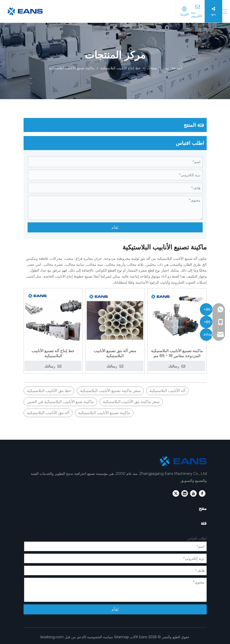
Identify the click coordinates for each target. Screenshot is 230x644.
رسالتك (53, 366)
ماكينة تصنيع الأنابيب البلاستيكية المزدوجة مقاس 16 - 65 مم (177, 353)
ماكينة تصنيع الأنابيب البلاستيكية (104, 413)
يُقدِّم (115, 227)
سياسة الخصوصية (100, 637)
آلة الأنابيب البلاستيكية (167, 391)
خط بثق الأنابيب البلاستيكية (49, 391)
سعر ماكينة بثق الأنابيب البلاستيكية (131, 402)
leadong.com (52, 637)
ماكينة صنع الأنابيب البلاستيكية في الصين (60, 402)
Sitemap (122, 637)
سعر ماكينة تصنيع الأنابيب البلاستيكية (110, 391)
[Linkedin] (185, 493)
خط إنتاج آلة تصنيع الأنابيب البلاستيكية (53, 353)
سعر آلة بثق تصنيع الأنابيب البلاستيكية (115, 353)
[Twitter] (176, 493)
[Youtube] (193, 493)
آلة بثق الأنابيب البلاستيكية (48, 413)
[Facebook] (202, 493)
